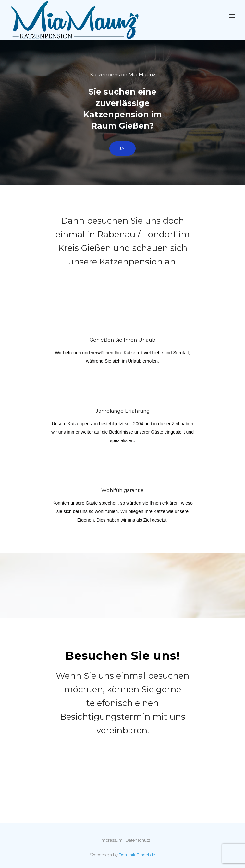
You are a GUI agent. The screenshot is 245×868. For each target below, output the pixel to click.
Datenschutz (138, 840)
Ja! (122, 148)
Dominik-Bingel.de (137, 855)
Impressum (111, 840)
